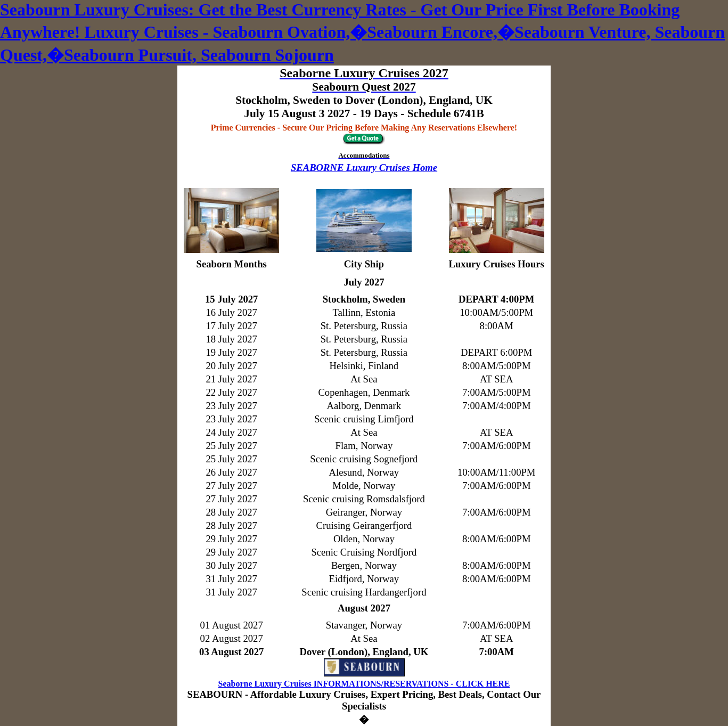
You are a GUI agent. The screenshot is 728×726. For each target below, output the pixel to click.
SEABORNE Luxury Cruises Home (364, 168)
